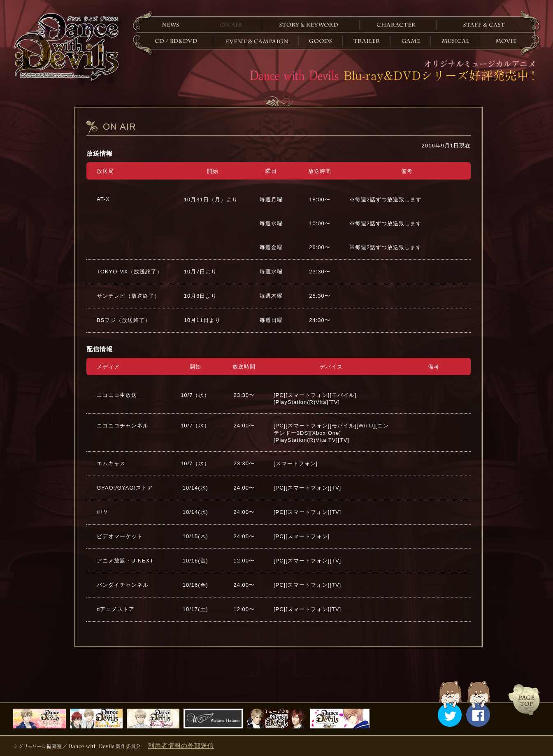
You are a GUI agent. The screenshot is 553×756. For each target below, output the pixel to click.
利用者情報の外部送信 (181, 745)
